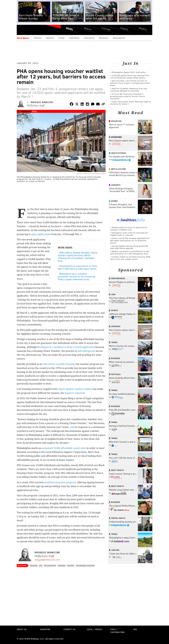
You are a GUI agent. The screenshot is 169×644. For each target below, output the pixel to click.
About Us (22, 629)
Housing (26, 111)
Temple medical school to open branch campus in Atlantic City (129, 229)
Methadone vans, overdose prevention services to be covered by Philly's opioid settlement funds (77, 277)
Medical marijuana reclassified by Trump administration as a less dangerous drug (130, 252)
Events (124, 29)
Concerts (116, 185)
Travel (114, 342)
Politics (38, 38)
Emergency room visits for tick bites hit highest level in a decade (129, 234)
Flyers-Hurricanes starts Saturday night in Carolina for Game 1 (130, 103)
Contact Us (69, 629)
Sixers (114, 201)
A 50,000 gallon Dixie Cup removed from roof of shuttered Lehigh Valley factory (130, 77)
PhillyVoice (37, 30)
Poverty (71, 566)
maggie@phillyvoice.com (47, 560)
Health (88, 29)
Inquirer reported (75, 393)
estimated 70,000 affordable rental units (64, 448)
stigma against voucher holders (75, 389)
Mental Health (118, 518)
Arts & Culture (118, 169)
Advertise (45, 629)
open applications (41, 234)
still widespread (86, 351)
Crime (62, 38)
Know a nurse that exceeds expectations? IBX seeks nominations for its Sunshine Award (130, 240)
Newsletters (119, 38)
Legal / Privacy (95, 629)
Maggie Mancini (42, 102)
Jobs (113, 294)
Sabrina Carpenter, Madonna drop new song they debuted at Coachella (129, 90)
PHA (34, 111)
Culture (106, 29)
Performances (118, 278)
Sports (143, 29)
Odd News (74, 38)
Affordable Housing (85, 566)
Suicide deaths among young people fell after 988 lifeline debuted (129, 247)
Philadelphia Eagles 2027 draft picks (129, 72)
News (69, 29)
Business (104, 38)
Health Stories (119, 153)
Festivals (116, 374)
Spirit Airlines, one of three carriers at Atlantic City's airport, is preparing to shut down (130, 83)
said (72, 427)
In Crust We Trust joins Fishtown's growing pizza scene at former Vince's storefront (128, 96)
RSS (135, 629)
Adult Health (117, 470)
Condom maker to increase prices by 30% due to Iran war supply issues (130, 258)
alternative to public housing (59, 364)
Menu (21, 30)
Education (89, 38)
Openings (116, 326)
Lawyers (115, 550)
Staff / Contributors (117, 631)
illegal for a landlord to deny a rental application (68, 347)
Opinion (50, 38)
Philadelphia (50, 566)
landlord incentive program (61, 482)
